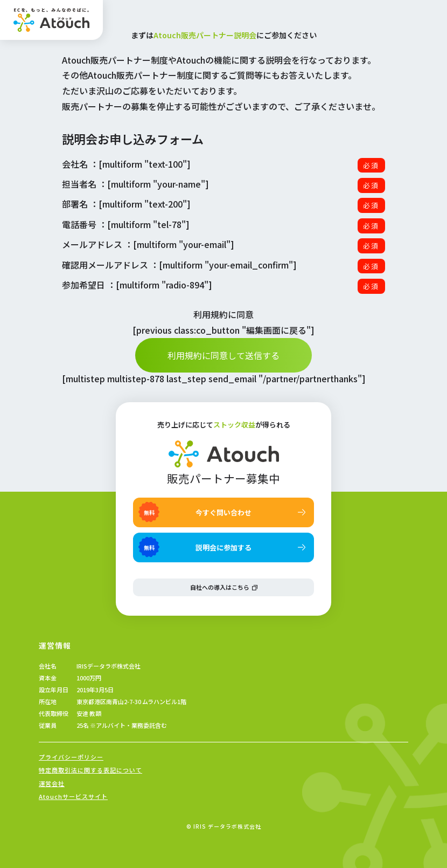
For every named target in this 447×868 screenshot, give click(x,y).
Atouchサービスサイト (73, 797)
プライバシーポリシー (71, 757)
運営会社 (52, 784)
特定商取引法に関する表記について (90, 770)
